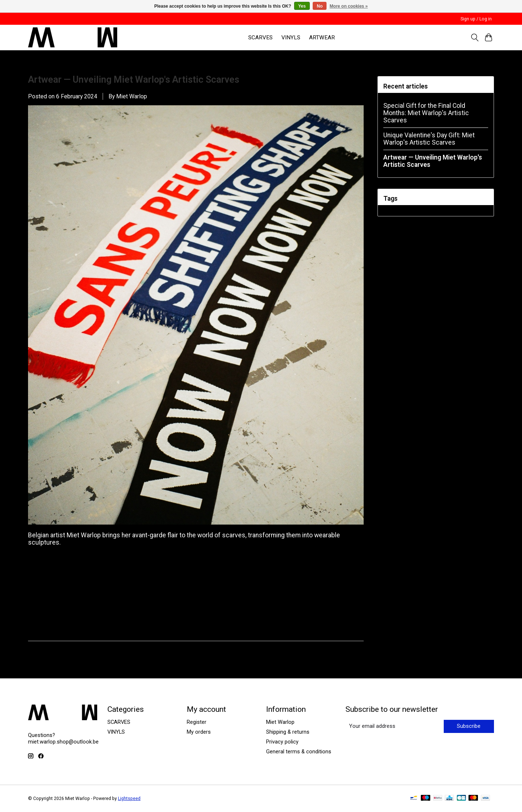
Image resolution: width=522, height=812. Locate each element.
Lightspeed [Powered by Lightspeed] (129, 799)
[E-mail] (394, 726)
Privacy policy (282, 742)
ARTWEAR (322, 38)
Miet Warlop (280, 722)
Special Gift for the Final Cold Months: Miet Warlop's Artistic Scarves (426, 113)
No (320, 6)
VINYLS (291, 38)
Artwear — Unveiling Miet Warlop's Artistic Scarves (134, 80)
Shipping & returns (288, 732)
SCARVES (260, 38)
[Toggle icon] (474, 38)
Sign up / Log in (476, 19)
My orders (199, 732)
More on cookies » (349, 6)
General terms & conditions (299, 752)
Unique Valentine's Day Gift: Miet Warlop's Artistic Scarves (429, 139)
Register (197, 722)
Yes (302, 6)
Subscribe (469, 726)
